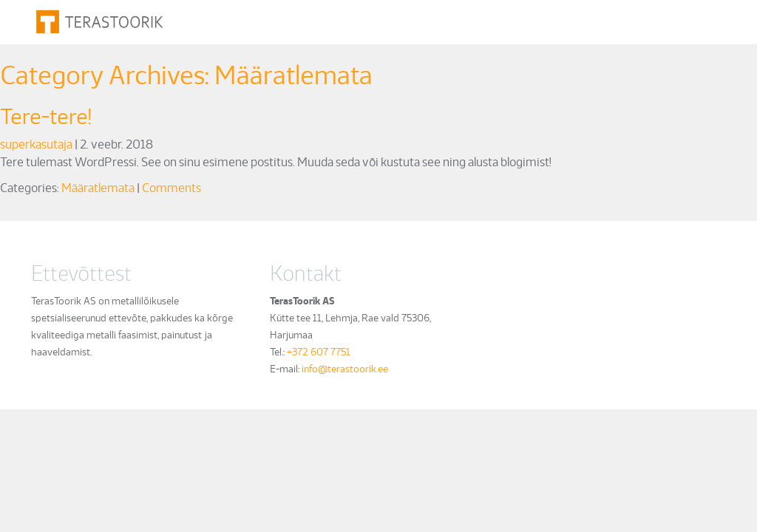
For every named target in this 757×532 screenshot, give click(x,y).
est (689, 20)
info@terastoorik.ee (345, 368)
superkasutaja (36, 143)
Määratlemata (98, 187)
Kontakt (606, 20)
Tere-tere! (46, 115)
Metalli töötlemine (362, 20)
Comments (172, 187)
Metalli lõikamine (257, 20)
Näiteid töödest (463, 20)
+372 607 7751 (319, 351)
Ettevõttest (545, 20)
